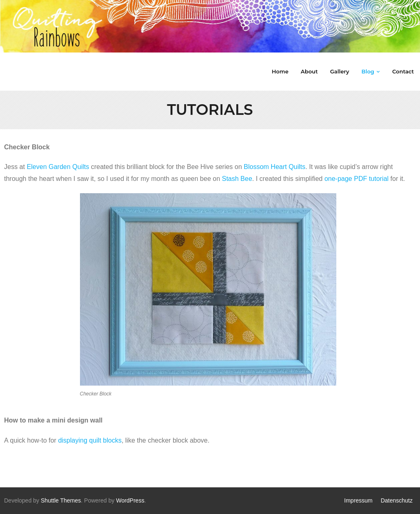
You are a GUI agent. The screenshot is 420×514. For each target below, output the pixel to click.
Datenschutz (397, 500)
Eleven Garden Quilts (58, 167)
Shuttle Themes (61, 500)
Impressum (358, 500)
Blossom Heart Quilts (274, 167)
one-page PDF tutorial (357, 179)
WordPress (130, 500)
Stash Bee (237, 179)
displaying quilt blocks (90, 440)
